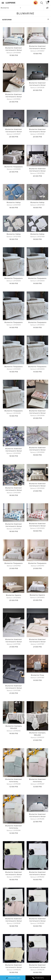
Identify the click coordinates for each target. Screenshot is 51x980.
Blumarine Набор (14, 202)
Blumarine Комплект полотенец (14, 780)
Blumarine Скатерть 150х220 (14, 727)
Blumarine (5, 8)
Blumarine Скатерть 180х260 (37, 734)
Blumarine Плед (37, 675)
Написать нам (13, 978)
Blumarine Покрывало (14, 167)
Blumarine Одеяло (14, 595)
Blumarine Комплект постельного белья (14, 49)
